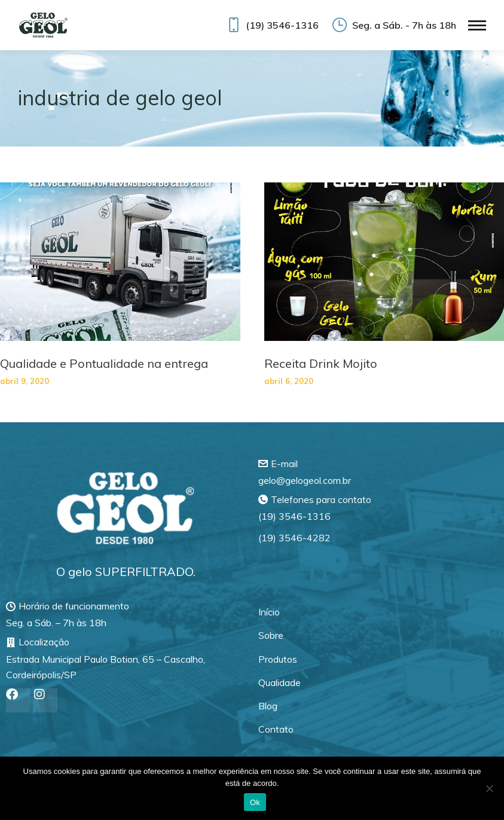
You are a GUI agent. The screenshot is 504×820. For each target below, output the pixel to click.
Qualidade (280, 682)
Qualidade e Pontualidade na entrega (104, 363)
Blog (268, 706)
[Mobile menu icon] (477, 25)
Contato (276, 729)
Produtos (278, 659)
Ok (255, 802)
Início (269, 612)
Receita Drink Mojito (321, 363)
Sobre (271, 635)
